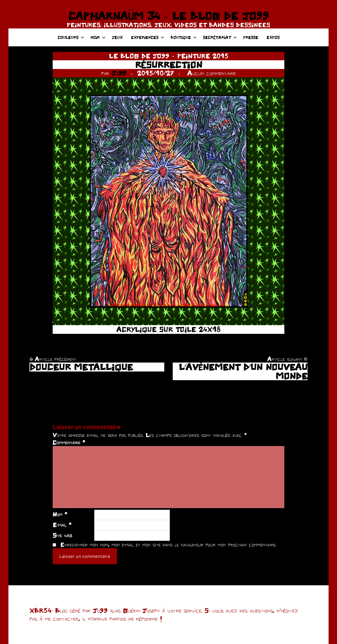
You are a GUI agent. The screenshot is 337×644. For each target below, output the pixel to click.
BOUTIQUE (184, 37)
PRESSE (251, 37)
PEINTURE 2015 (203, 56)
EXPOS (273, 37)
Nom (60, 514)
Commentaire (69, 442)
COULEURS (71, 37)
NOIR (98, 37)
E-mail (62, 525)
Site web (63, 535)
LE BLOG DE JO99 (139, 56)
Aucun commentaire (212, 73)
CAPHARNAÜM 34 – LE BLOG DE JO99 (168, 16)
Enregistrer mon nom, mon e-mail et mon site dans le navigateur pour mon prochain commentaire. (168, 544)
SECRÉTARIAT (220, 37)
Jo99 (119, 73)
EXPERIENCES (148, 37)
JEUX (117, 37)
